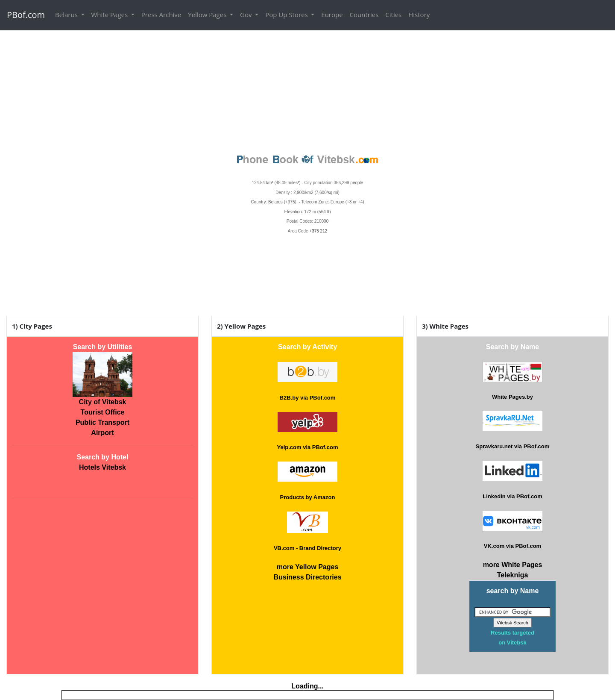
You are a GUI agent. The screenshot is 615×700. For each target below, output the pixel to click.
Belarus (67, 15)
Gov (247, 15)
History (419, 15)
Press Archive (161, 15)
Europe (332, 15)
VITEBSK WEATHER (307, 267)
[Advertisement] (307, 91)
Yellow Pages (208, 15)
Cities (393, 15)
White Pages (110, 15)
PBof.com (26, 15)
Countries (364, 15)
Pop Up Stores (287, 15)
